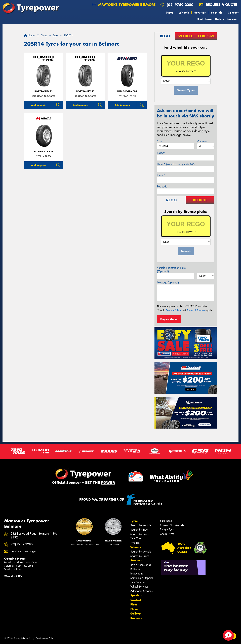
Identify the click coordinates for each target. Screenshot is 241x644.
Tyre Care (136, 538)
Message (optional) (168, 283)
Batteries (135, 569)
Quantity (202, 141)
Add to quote (39, 105)
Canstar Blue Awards (172, 525)
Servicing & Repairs (142, 578)
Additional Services (141, 591)
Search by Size (139, 530)
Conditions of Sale (44, 638)
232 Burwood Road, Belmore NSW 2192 (34, 536)
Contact (233, 13)
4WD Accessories (141, 565)
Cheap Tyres (167, 534)
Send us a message (23, 551)
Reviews (232, 19)
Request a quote (218, 5)
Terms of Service (196, 310)
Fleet (200, 19)
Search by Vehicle (141, 525)
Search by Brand (140, 534)
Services (200, 13)
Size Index (166, 521)
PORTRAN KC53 (44, 91)
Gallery (220, 19)
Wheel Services (139, 587)
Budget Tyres (167, 529)
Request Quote (169, 319)
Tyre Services (138, 582)
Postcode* (163, 187)
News (209, 19)
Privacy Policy (173, 310)
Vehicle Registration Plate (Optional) (171, 270)
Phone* (176, 164)
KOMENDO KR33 (44, 152)
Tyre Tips (135, 543)
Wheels (184, 13)
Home (29, 35)
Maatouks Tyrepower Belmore (124, 5)
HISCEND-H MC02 (127, 91)
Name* (161, 153)
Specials (217, 13)
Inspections (137, 574)
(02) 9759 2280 (180, 5)
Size (159, 141)
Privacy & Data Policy (24, 638)
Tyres (170, 13)
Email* (161, 175)
